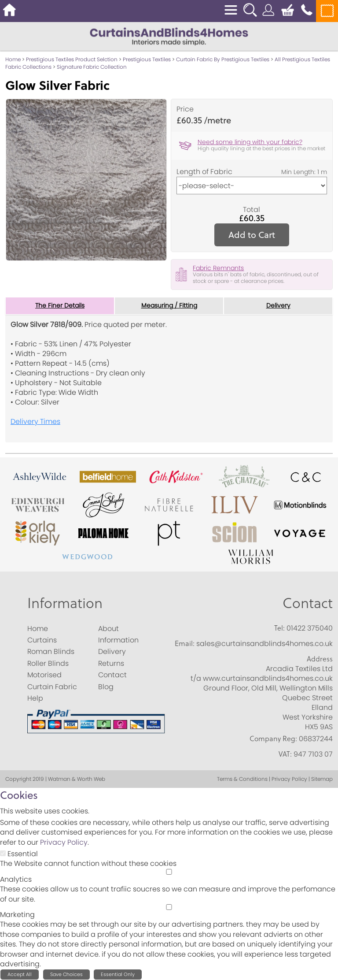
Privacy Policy (64, 842)
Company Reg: (273, 739)
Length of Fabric (204, 172)
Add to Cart (252, 235)
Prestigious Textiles (147, 59)
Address (320, 659)
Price (185, 109)
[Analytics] (169, 872)
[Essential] (3, 853)
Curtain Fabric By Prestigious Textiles (223, 59)
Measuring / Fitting (169, 306)
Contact (308, 603)
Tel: (279, 628)
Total (252, 210)
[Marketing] (169, 907)
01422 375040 (310, 628)
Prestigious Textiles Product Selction (72, 59)
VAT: (285, 754)
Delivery (278, 306)
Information (65, 603)
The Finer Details (60, 306)
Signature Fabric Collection (92, 67)
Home (13, 59)
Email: (185, 643)
